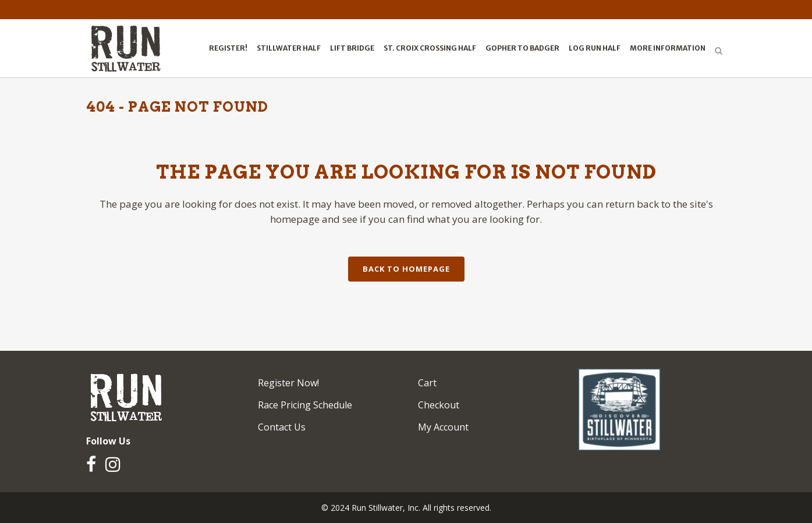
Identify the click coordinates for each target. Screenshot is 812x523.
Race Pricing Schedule (305, 405)
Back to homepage (406, 269)
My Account (443, 427)
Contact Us (282, 427)
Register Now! (288, 383)
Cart (427, 383)
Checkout (439, 405)
